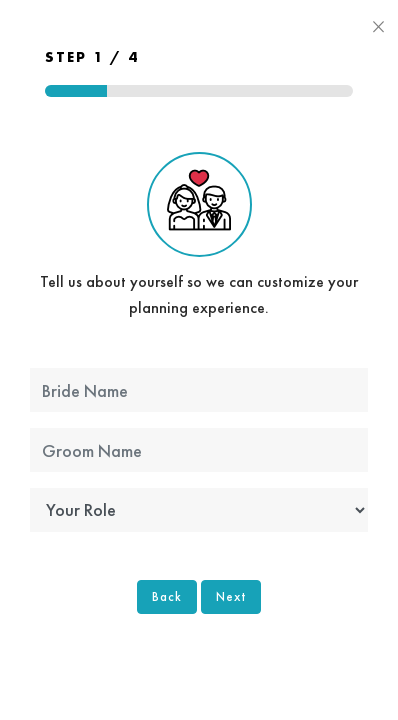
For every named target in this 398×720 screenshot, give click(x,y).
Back (167, 596)
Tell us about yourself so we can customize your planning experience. (199, 235)
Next (231, 596)
